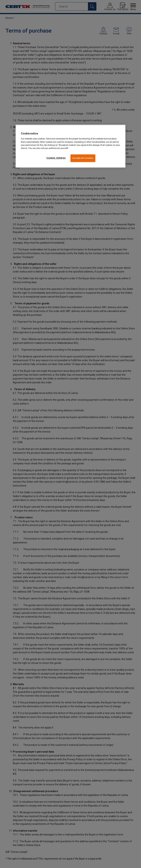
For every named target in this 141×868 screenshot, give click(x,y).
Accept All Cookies (83, 158)
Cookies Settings (56, 158)
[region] (70, 146)
